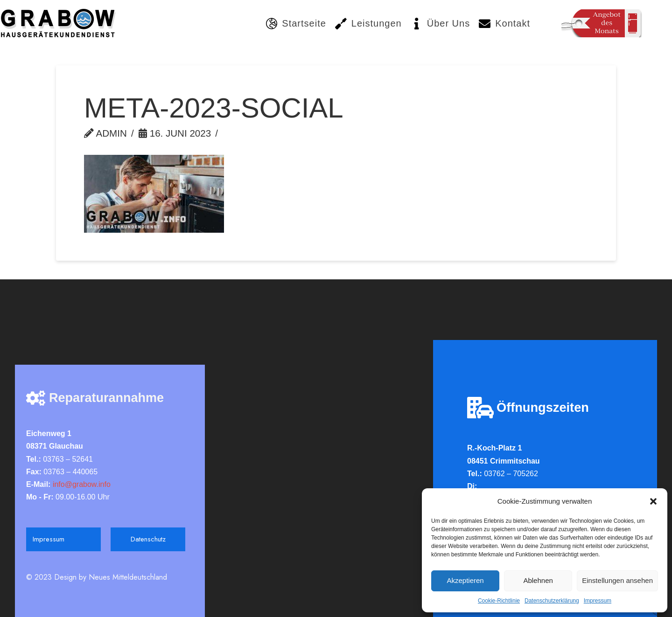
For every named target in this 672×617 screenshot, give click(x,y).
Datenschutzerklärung (552, 601)
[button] (653, 501)
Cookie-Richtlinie (499, 601)
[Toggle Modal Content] (602, 23)
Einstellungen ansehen (617, 580)
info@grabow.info (80, 484)
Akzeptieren (465, 580)
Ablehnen (538, 580)
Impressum (598, 601)
